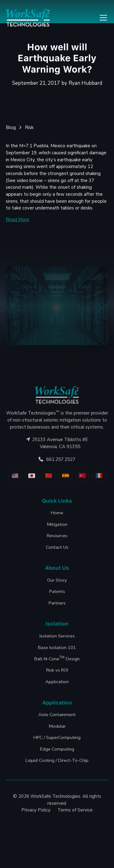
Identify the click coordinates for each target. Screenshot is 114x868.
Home (57, 527)
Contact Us (57, 561)
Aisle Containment (57, 729)
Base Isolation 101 (57, 661)
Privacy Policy (36, 824)
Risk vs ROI (57, 684)
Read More (17, 220)
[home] (28, 18)
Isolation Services (57, 650)
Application (57, 696)
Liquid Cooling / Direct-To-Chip (57, 774)
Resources (57, 550)
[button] (102, 18)
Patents (57, 605)
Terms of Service (75, 824)
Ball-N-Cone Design (57, 673)
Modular (57, 740)
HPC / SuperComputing (57, 752)
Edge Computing (57, 763)
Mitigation (57, 538)
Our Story (57, 594)
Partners (57, 617)
